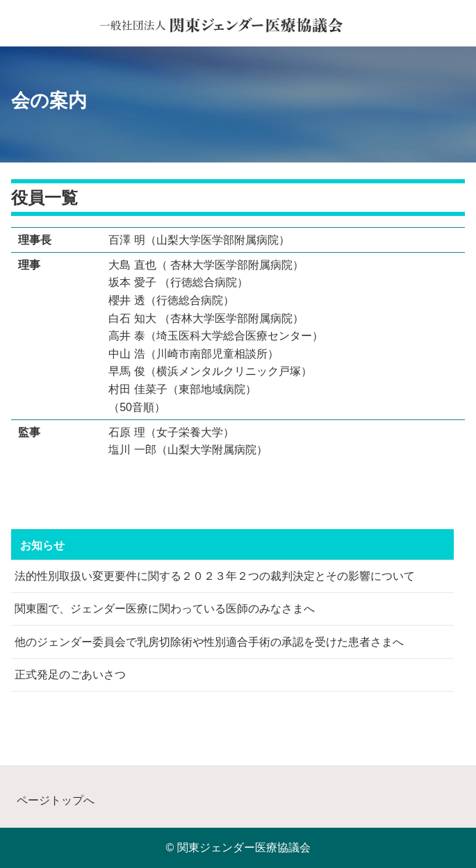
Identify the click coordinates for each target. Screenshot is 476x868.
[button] (457, 28)
